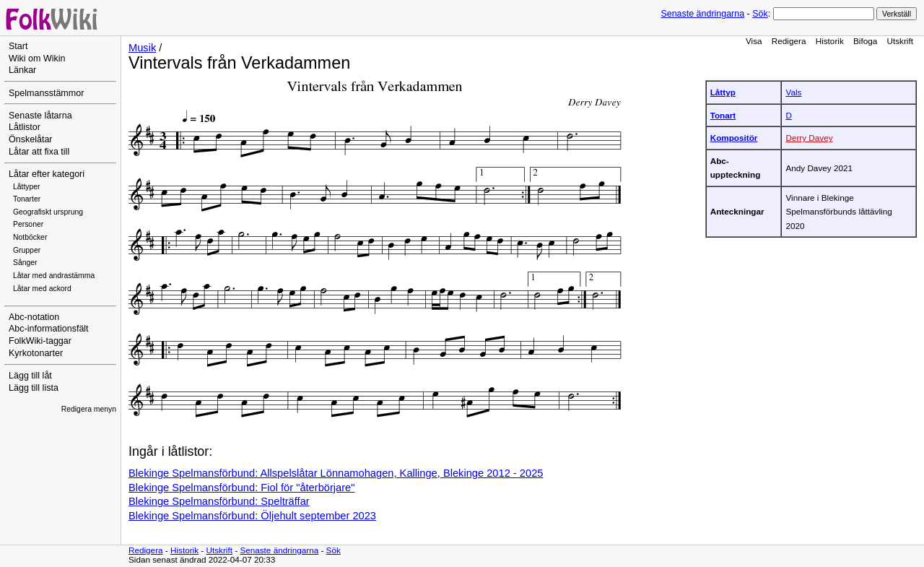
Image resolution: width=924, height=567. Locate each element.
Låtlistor (25, 127)
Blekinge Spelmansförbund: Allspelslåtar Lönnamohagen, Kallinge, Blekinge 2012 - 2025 (336, 473)
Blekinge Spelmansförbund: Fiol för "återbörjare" (241, 488)
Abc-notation (34, 317)
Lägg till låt (30, 376)
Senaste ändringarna (702, 14)
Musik (142, 48)
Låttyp (723, 92)
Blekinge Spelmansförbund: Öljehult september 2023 (252, 516)
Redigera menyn (89, 409)
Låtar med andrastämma (54, 276)
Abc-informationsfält (49, 329)
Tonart (723, 115)
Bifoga (865, 41)
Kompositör (734, 138)
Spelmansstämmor (46, 93)
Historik (830, 41)
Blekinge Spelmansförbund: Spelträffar (219, 501)
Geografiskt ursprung (48, 212)
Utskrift (900, 41)
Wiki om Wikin (37, 59)
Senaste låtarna (40, 116)
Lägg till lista (34, 388)
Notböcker (30, 237)
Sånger (25, 263)
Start (18, 46)
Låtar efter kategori (47, 174)
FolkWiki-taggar (40, 341)
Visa (754, 41)
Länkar (22, 70)
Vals (793, 92)
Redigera (789, 41)
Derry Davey (809, 138)
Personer (28, 224)
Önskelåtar (31, 139)
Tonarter (27, 199)
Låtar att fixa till (39, 152)
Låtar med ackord (42, 289)
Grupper (27, 250)
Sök (760, 14)
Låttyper (27, 187)
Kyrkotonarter (36, 353)
